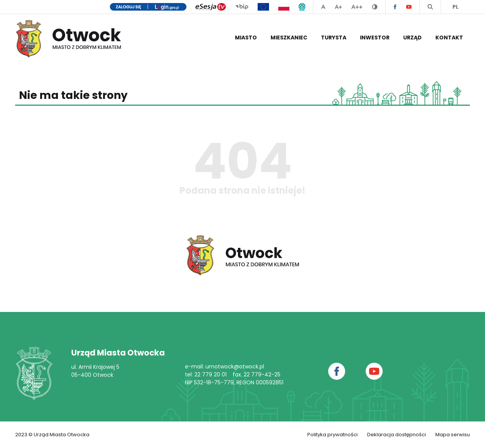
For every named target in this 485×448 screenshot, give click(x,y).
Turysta (334, 38)
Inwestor (375, 38)
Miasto (246, 38)
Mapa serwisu (453, 435)
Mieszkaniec (289, 38)
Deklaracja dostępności (397, 435)
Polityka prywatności (332, 435)
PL (455, 7)
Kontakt (449, 38)
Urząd (412, 38)
